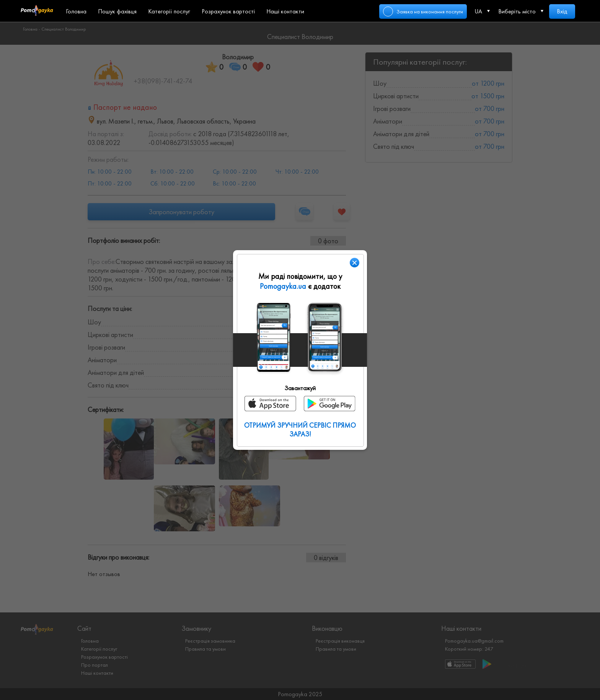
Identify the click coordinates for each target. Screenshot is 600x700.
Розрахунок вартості (228, 11)
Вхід (562, 11)
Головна (76, 11)
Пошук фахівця (117, 11)
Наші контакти (285, 11)
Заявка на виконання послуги (430, 11)
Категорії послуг (169, 11)
